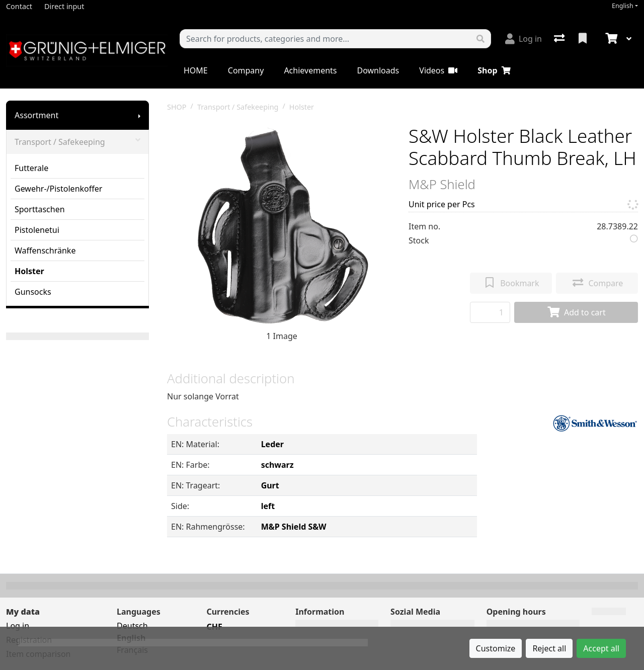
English (623, 6)
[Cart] (610, 39)
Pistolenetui (37, 230)
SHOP (177, 107)
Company (246, 70)
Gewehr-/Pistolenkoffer (58, 189)
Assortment (36, 115)
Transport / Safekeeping (77, 142)
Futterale (31, 168)
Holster (29, 271)
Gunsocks (33, 292)
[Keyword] (325, 39)
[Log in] (524, 39)
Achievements (310, 70)
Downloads (378, 70)
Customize (496, 648)
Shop (494, 70)
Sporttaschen (40, 209)
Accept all (601, 648)
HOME (196, 70)
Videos (438, 70)
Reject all (549, 648)
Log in (18, 626)
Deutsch (132, 626)
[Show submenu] (139, 115)
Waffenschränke (45, 250)
